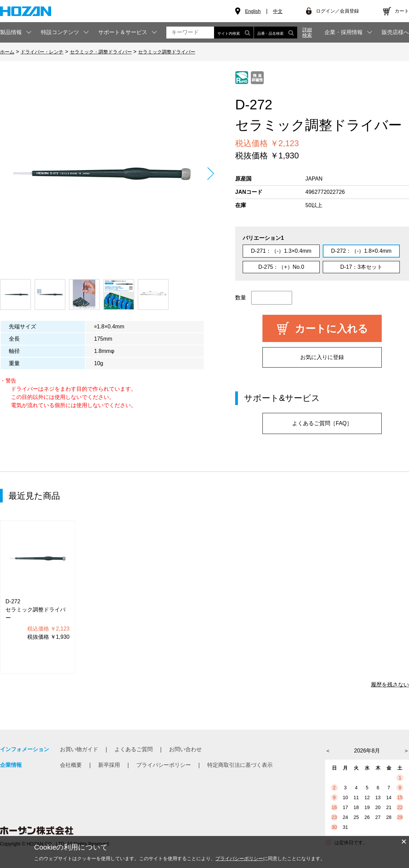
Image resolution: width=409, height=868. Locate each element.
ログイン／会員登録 (337, 11)
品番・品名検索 (276, 33)
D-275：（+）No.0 (281, 267)
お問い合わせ (185, 749)
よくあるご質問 (134, 749)
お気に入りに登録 (322, 357)
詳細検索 (307, 32)
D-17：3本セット (361, 267)
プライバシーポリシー (164, 765)
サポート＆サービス (123, 32)
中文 (278, 11)
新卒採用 (109, 765)
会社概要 (71, 765)
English (253, 11)
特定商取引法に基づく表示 (240, 765)
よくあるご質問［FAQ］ (322, 423)
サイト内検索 (234, 33)
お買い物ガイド (79, 749)
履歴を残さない (390, 685)
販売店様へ (395, 32)
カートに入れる (331, 329)
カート (402, 11)
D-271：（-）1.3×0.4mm (281, 251)
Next (210, 174)
